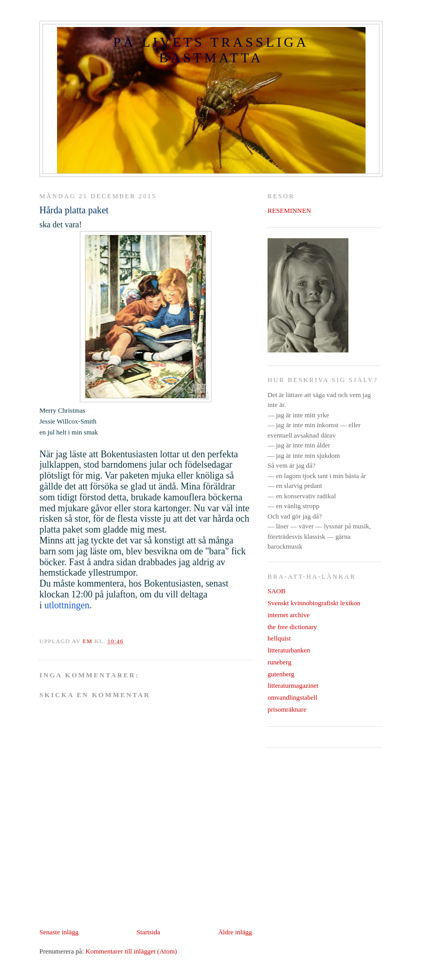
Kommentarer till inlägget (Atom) (131, 951)
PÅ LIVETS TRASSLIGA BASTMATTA (211, 50)
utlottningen (67, 605)
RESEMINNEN (289, 210)
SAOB (277, 591)
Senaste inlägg (59, 932)
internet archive (289, 615)
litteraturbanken (289, 650)
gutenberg (281, 674)
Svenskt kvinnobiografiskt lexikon (314, 603)
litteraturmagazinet (293, 685)
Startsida (148, 932)
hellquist (279, 638)
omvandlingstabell (292, 697)
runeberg (279, 662)
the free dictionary (292, 627)
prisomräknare (287, 709)
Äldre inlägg (235, 932)
